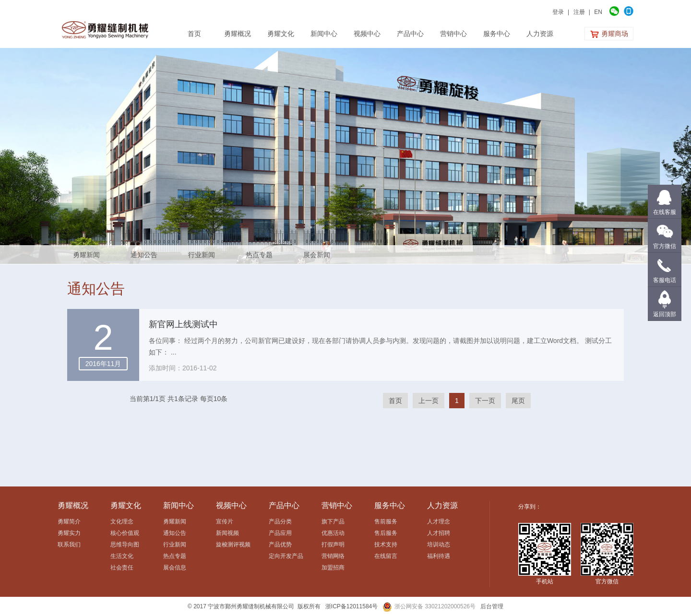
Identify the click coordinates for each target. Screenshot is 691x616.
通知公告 (144, 255)
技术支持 (386, 545)
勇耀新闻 (86, 255)
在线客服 (665, 212)
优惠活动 (333, 533)
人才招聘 (439, 533)
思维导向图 (125, 545)
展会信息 (175, 568)
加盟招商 (333, 568)
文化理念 (122, 521)
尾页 (518, 401)
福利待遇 (439, 556)
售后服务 (386, 533)
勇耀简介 (69, 521)
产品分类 (280, 521)
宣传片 (225, 521)
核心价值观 (125, 533)
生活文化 (122, 556)
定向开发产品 (286, 556)
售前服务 (386, 521)
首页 (395, 401)
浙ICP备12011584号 (351, 606)
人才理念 (439, 521)
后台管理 (492, 606)
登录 (558, 12)
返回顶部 (665, 314)
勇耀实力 (69, 533)
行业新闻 (202, 255)
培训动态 (439, 545)
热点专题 (259, 255)
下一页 (485, 401)
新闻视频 (227, 533)
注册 (579, 12)
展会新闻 (317, 255)
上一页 (429, 401)
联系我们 (69, 545)
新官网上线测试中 (183, 324)
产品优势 (280, 545)
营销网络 (333, 556)
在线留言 (386, 556)
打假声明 (333, 545)
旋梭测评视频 (233, 545)
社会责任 (122, 568)
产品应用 (280, 533)
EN (598, 12)
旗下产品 (333, 521)
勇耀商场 (609, 34)
